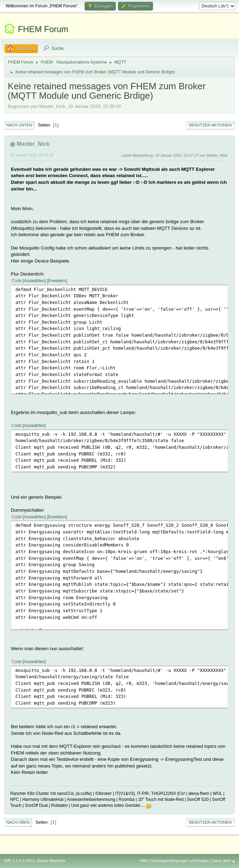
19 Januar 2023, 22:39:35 (32, 155)
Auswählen (34, 281)
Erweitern (57, 281)
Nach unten (19, 125)
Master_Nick (33, 144)
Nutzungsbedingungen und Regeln (180, 861)
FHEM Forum (43, 29)
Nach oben (18, 822)
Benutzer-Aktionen (210, 125)
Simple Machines (51, 861)
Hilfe (144, 861)
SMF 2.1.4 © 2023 (19, 861)
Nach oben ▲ (224, 861)
